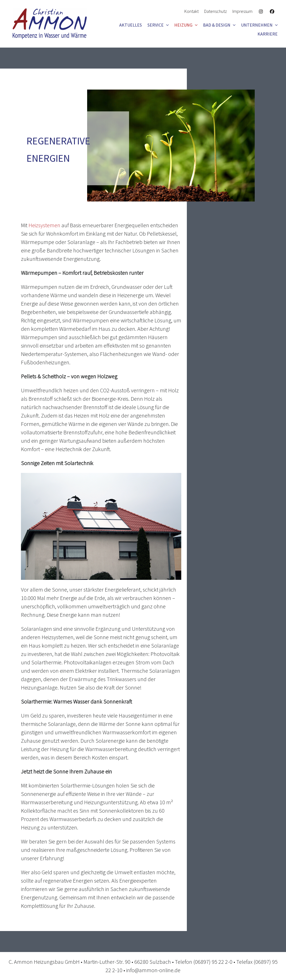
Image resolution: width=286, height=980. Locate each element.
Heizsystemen (44, 225)
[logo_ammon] (50, 11)
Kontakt (191, 11)
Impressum (242, 11)
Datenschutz (215, 11)
